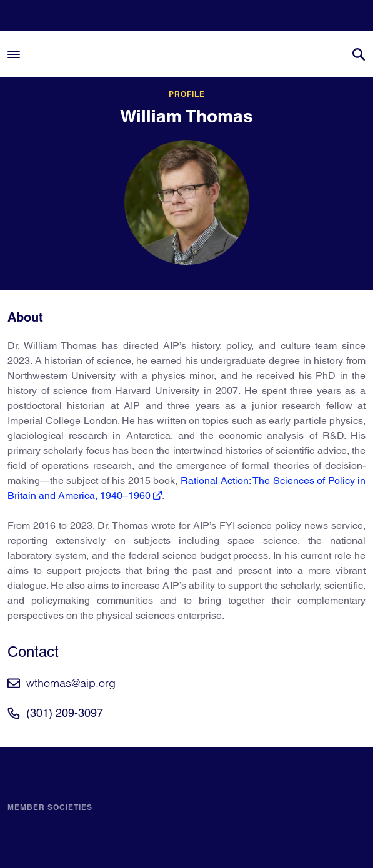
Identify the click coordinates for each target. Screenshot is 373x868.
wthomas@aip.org (71, 683)
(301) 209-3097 (65, 713)
